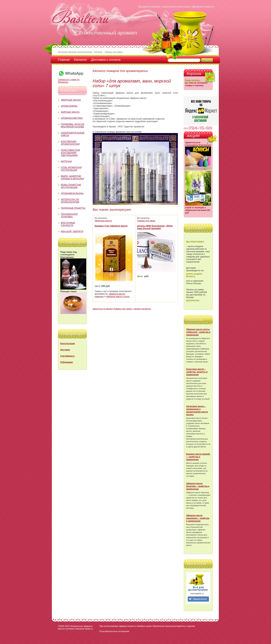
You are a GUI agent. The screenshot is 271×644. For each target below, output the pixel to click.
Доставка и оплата (106, 60)
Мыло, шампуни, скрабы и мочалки (72, 177)
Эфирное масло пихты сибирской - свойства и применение (198, 332)
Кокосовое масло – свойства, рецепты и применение (197, 372)
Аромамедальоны (72, 193)
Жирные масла (70, 112)
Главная (64, 60)
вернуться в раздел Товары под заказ (112, 309)
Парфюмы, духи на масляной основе (73, 125)
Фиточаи (66, 161)
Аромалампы (69, 106)
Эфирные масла (71, 100)
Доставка (65, 350)
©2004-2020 (64, 626)
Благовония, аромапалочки (70, 143)
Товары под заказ (146, 221)
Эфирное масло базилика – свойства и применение (198, 486)
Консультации (68, 344)
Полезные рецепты (73, 208)
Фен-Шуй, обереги (72, 231)
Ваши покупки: (193, 80)
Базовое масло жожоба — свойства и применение (198, 457)
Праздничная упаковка (69, 215)
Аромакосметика (72, 118)
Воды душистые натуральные (71, 186)
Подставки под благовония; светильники (70, 153)
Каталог (80, 60)
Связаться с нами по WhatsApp (71, 79)
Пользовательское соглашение (114, 631)
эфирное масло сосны (118, 296)
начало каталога (142, 309)
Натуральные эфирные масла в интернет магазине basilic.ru (75, 627)
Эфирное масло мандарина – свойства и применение (198, 518)
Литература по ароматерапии (70, 201)
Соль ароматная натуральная (71, 169)
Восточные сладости (68, 224)
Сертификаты (67, 356)
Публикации (67, 362)
